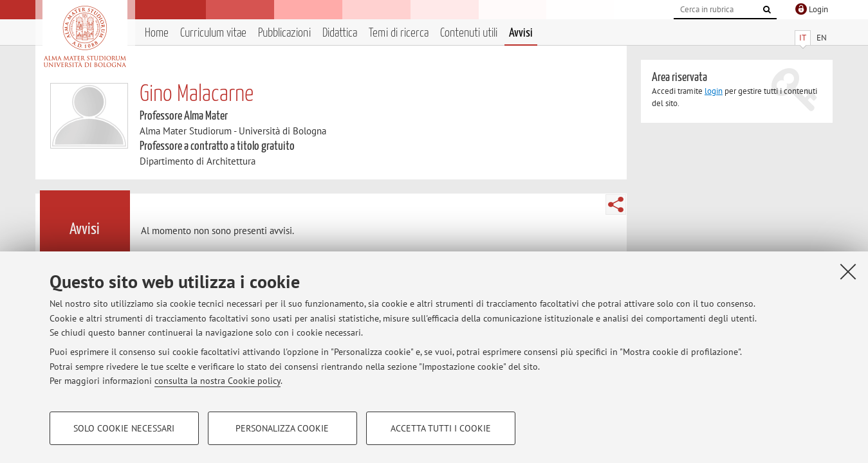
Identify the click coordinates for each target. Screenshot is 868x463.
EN (822, 38)
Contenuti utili (469, 33)
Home (157, 33)
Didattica (340, 33)
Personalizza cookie (282, 428)
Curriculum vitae (213, 33)
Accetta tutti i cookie (441, 428)
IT (803, 38)
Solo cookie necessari (124, 428)
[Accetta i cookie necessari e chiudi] (848, 271)
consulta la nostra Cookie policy (217, 381)
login (714, 91)
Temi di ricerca (399, 33)
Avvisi (521, 33)
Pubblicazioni (284, 33)
